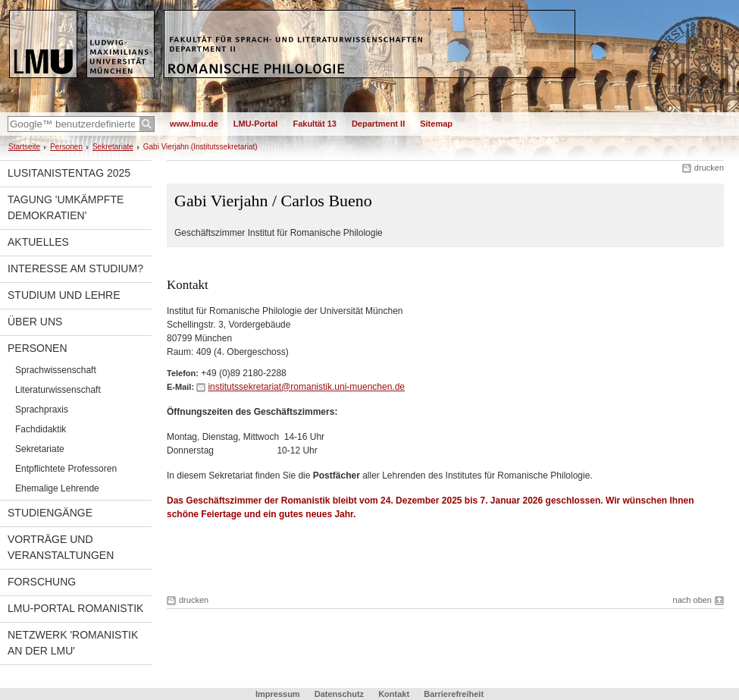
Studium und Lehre (64, 295)
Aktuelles (38, 242)
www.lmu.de (194, 124)
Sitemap (436, 124)
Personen (66, 147)
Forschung (42, 582)
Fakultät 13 (314, 124)
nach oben (692, 600)
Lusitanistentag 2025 (69, 173)
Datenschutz (339, 694)
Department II (378, 124)
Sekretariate (113, 147)
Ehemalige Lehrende (57, 488)
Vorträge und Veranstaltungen (61, 547)
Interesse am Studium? (75, 268)
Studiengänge (50, 513)
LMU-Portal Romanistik (75, 608)
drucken (709, 168)
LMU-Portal (256, 124)
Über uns (35, 322)
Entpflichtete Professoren (66, 469)
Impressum (278, 694)
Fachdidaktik (41, 429)
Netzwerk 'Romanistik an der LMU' (73, 643)
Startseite (24, 147)
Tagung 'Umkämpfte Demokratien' (66, 207)
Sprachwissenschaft (56, 370)
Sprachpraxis (42, 410)
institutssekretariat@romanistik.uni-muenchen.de (306, 387)
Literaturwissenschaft (58, 390)
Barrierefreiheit (454, 694)
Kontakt (394, 694)
